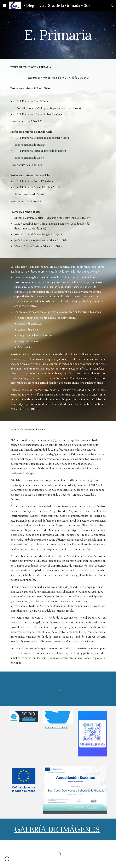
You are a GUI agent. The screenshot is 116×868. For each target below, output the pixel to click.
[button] (5, 5)
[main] (58, 35)
